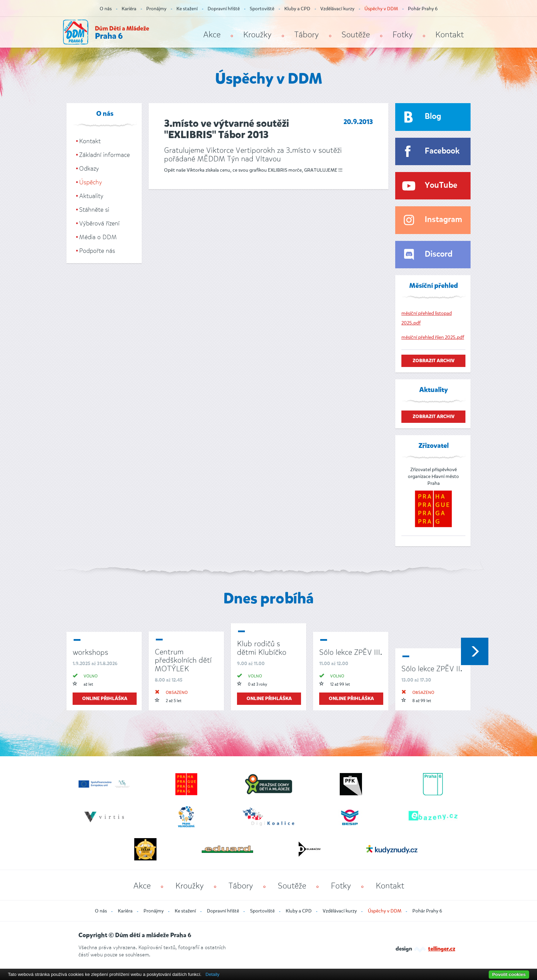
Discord (439, 254)
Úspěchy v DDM (381, 9)
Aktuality (91, 196)
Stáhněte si (94, 210)
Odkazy (89, 169)
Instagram (443, 220)
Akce (212, 35)
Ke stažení (187, 9)
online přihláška (105, 699)
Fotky (403, 35)
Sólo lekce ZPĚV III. (351, 652)
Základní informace (104, 155)
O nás (106, 9)
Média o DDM (98, 237)
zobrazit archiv (434, 361)
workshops (90, 652)
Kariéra (129, 9)
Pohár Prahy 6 (423, 9)
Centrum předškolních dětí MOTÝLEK (183, 660)
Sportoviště (262, 9)
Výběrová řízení (99, 223)
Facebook (442, 151)
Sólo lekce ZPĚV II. (432, 669)
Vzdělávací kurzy (337, 9)
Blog (433, 117)
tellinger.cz (442, 949)
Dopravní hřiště (224, 9)
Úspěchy (91, 182)
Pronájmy (156, 9)
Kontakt (449, 35)
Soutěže (356, 35)
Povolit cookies (509, 974)
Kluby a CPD (297, 9)
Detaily (213, 974)
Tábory (307, 35)
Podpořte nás (97, 251)
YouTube (441, 186)
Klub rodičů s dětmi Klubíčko (262, 648)
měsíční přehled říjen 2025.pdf (433, 337)
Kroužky (257, 35)
